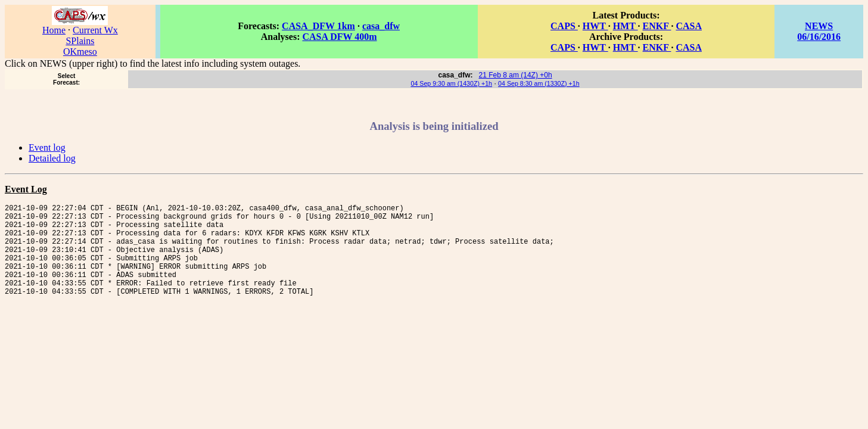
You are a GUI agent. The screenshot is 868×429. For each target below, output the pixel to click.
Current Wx (95, 30)
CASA (689, 26)
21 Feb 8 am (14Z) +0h (516, 75)
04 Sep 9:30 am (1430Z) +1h (451, 83)
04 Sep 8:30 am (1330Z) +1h (539, 83)
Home (54, 30)
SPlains (80, 41)
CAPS (564, 26)
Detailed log (52, 158)
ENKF (657, 26)
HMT (626, 26)
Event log (47, 147)
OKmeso (80, 52)
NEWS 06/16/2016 (819, 31)
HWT (595, 26)
